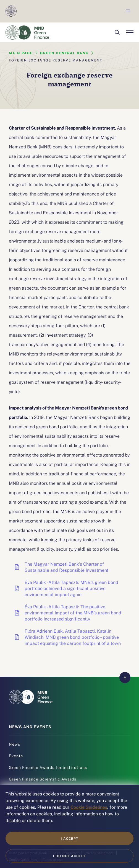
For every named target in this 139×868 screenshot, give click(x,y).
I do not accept (69, 856)
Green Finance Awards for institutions (48, 767)
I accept (69, 838)
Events (16, 756)
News (15, 744)
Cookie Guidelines (89, 807)
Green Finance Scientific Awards (43, 779)
